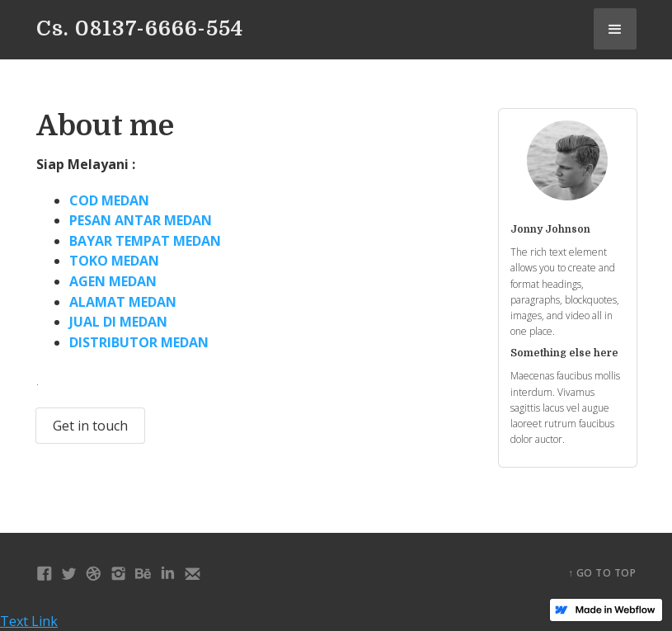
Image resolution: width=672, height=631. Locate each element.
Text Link (29, 621)
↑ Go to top (602, 573)
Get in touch (90, 426)
